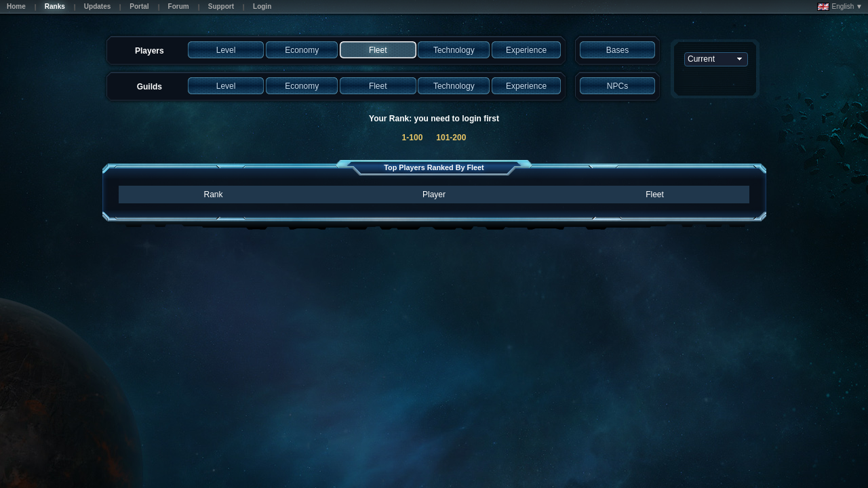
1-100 (413, 138)
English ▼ (840, 7)
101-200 (451, 138)
